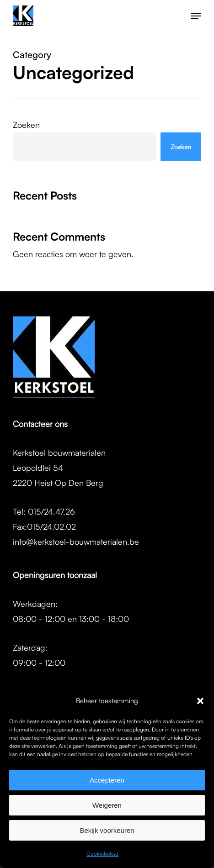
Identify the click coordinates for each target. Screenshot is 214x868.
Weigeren (107, 805)
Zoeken (26, 125)
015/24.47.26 (51, 511)
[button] (200, 701)
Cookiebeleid (102, 854)
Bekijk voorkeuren (107, 830)
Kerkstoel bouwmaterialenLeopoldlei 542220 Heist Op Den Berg (59, 468)
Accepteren (107, 780)
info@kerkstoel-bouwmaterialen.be (76, 542)
